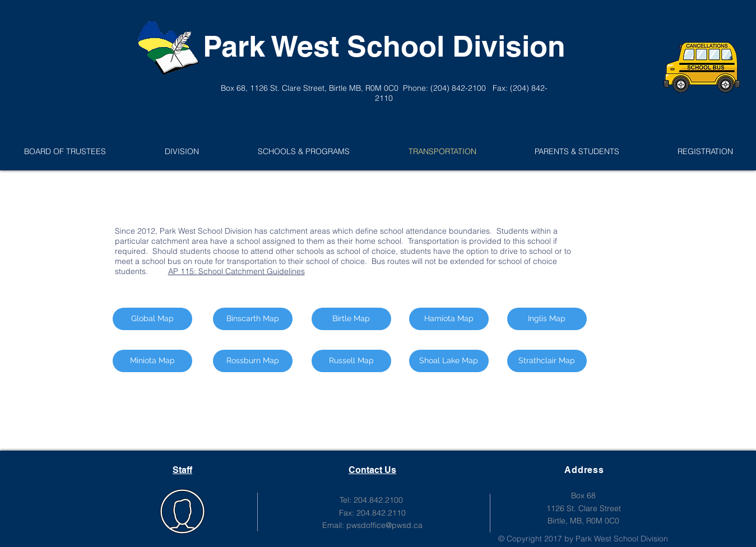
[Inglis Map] (547, 319)
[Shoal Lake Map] (449, 361)
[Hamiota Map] (449, 319)
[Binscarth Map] (253, 319)
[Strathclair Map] (547, 361)
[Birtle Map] (351, 319)
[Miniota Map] (152, 361)
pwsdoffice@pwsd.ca (384, 525)
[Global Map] (152, 319)
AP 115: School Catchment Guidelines (236, 271)
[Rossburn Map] (253, 361)
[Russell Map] (351, 361)
